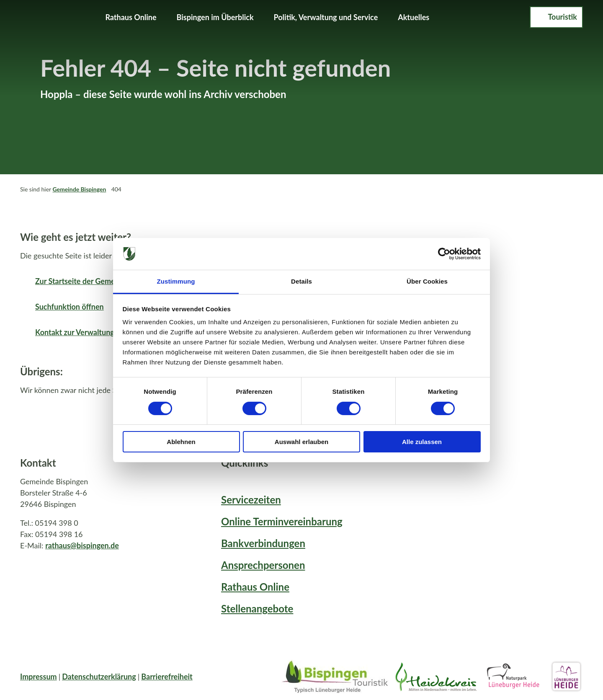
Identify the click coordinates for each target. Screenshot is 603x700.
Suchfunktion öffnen (70, 307)
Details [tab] (301, 281)
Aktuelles (414, 17)
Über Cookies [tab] (427, 281)
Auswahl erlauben (301, 442)
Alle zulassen (422, 442)
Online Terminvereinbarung (282, 521)
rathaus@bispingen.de (82, 545)
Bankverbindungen (263, 543)
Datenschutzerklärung (99, 677)
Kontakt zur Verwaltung (75, 332)
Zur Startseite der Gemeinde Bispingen (100, 281)
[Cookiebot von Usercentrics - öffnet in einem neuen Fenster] (444, 254)
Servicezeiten (251, 500)
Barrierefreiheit (167, 677)
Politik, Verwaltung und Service (326, 17)
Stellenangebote (257, 608)
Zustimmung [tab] (176, 281)
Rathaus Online (131, 17)
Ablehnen (181, 442)
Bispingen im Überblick (215, 17)
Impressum (39, 677)
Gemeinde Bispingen (79, 189)
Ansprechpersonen (263, 565)
